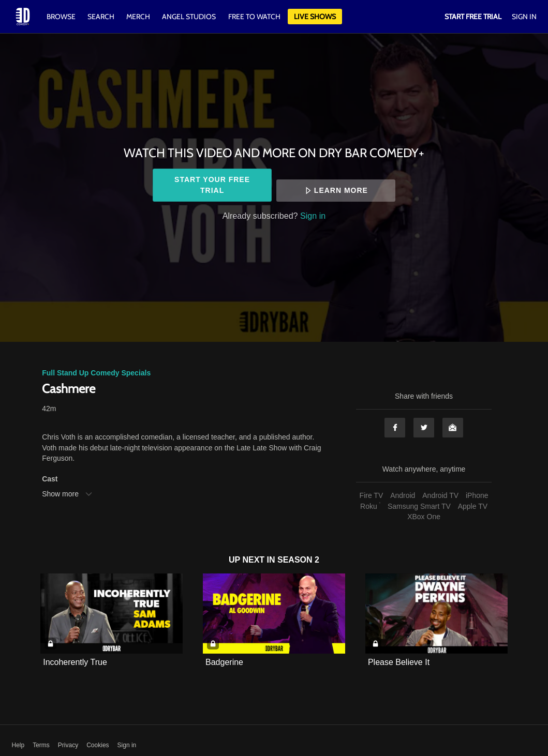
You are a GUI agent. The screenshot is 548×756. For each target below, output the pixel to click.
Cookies (98, 745)
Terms (41, 745)
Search (102, 17)
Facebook (395, 428)
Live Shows (315, 17)
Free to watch (254, 17)
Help (18, 745)
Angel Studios (189, 17)
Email (453, 428)
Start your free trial (212, 185)
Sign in (313, 216)
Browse (62, 17)
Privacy (68, 745)
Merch (138, 17)
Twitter (424, 428)
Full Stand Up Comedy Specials (96, 373)
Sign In (524, 17)
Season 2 (298, 560)
